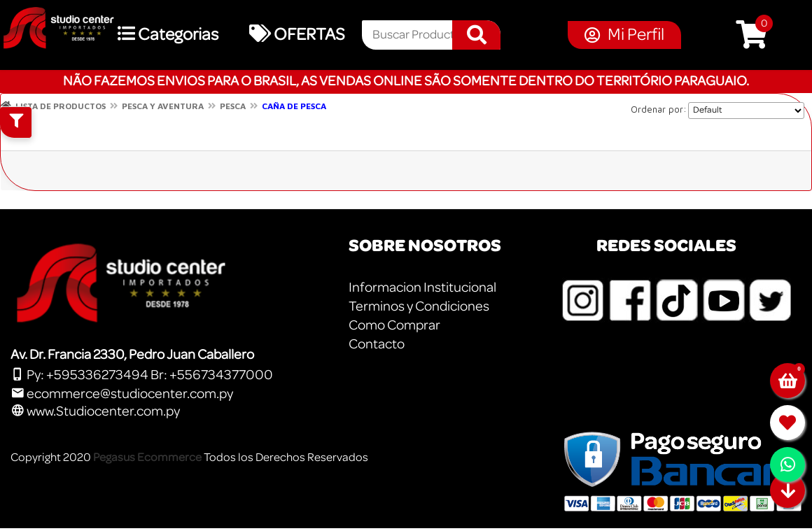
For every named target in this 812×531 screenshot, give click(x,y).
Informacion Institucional (422, 288)
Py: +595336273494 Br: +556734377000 (142, 375)
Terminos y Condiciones (419, 306)
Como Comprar (394, 325)
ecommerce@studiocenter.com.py (122, 394)
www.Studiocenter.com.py (95, 411)
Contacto (377, 344)
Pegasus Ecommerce (147, 457)
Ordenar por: (659, 109)
